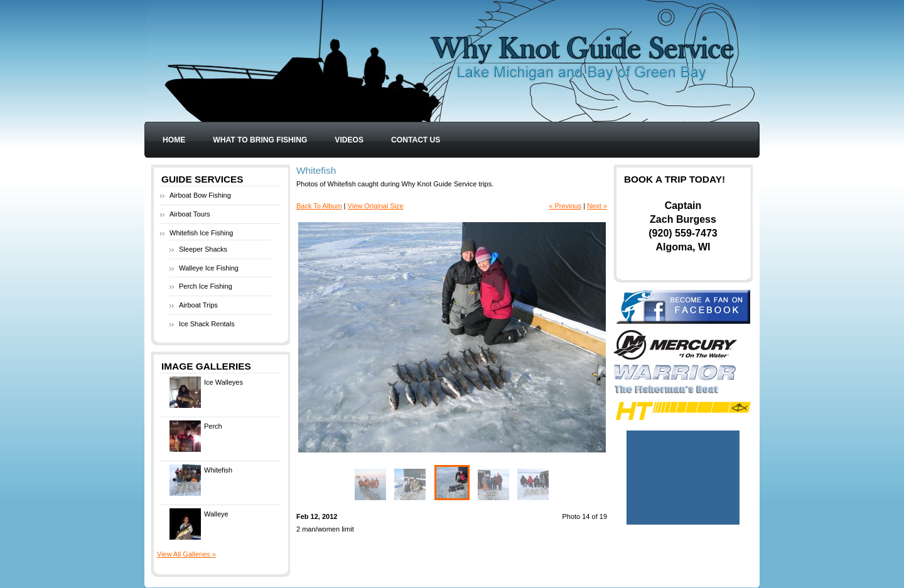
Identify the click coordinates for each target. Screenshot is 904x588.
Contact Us (416, 140)
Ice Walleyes (206, 392)
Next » (597, 206)
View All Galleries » (186, 554)
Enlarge (595, 439)
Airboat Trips (198, 305)
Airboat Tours (190, 214)
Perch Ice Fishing (206, 286)
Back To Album (319, 206)
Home (174, 140)
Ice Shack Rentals (207, 324)
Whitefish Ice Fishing (201, 233)
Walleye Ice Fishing (209, 268)
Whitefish (201, 480)
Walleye (199, 524)
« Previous (565, 206)
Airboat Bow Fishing (200, 195)
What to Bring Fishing (260, 140)
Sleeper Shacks (203, 249)
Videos (349, 140)
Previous (375, 337)
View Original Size (376, 206)
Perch (196, 436)
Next (529, 337)
